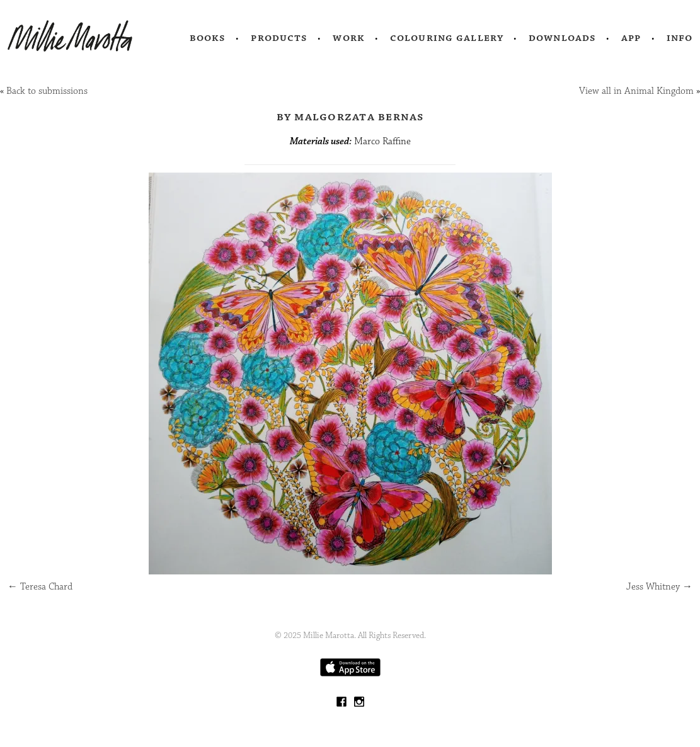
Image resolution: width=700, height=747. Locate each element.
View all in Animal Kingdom (636, 91)
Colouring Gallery (447, 38)
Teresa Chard (40, 587)
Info (680, 38)
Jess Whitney (659, 587)
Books (208, 38)
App (631, 38)
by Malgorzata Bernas (350, 117)
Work (349, 38)
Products (279, 38)
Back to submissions (47, 91)
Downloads (562, 38)
